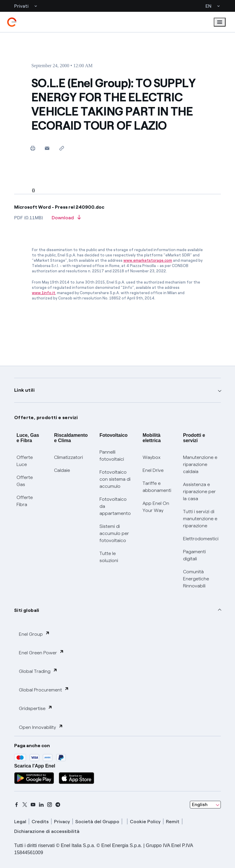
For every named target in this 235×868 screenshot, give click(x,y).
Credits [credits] (40, 822)
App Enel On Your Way (156, 507)
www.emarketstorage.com (148, 260)
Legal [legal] (20, 822)
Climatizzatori (68, 457)
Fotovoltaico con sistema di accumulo (115, 479)
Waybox (152, 457)
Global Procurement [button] (44, 690)
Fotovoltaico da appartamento (115, 506)
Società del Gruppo (97, 822)
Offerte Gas (25, 481)
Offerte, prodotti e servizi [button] (46, 417)
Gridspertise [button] (36, 708)
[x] (25, 805)
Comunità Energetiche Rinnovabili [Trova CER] (196, 579)
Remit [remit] (173, 822)
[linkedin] (41, 805)
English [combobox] (200, 804)
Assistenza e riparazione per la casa (199, 491)
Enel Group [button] (34, 634)
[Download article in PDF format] (66, 220)
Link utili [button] (24, 390)
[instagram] (50, 805)
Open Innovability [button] (41, 727)
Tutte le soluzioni (109, 557)
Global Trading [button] (38, 671)
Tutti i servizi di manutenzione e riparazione (200, 519)
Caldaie (62, 470)
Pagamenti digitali (194, 555)
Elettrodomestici (201, 539)
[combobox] (205, 805)
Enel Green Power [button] (41, 652)
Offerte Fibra (25, 501)
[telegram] (58, 805)
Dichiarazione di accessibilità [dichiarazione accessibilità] (47, 831)
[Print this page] (33, 148)
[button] (47, 148)
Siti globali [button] (27, 610)
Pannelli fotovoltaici (112, 456)
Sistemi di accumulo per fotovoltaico (114, 533)
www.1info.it (44, 293)
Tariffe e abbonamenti (157, 487)
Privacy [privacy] (62, 822)
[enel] (12, 22)
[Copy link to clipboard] (62, 148)
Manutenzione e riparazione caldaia (200, 464)
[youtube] (33, 805)
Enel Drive (153, 470)
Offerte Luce (25, 461)
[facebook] (17, 805)
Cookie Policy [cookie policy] (145, 822)
